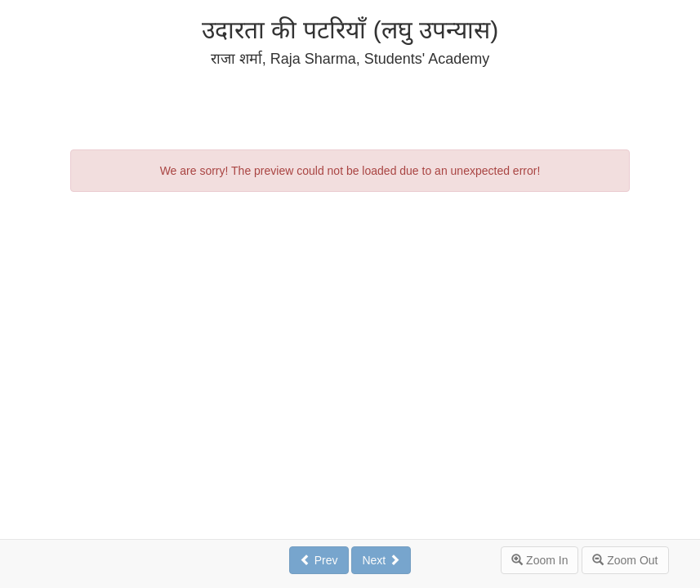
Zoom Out (625, 560)
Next (381, 560)
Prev (319, 560)
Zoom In (539, 560)
